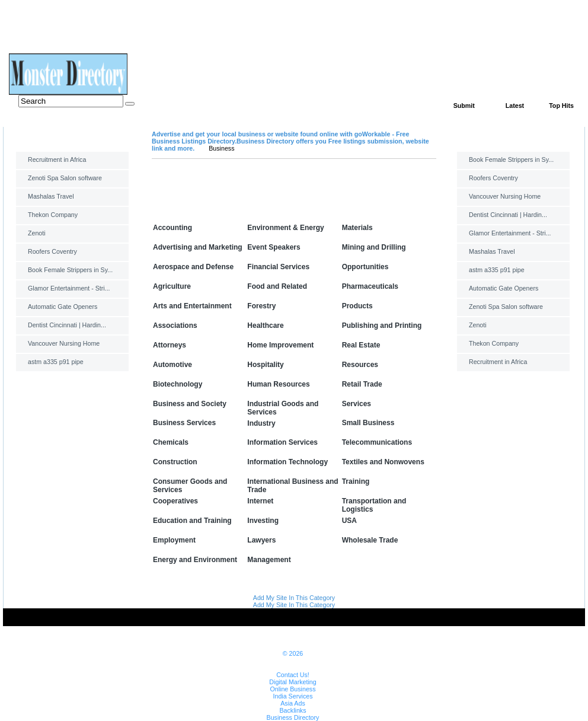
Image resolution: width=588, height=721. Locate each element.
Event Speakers (274, 247)
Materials (357, 228)
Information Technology (287, 462)
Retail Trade (362, 384)
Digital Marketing (293, 682)
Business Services (184, 423)
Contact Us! (293, 675)
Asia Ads (293, 703)
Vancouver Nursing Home (64, 343)
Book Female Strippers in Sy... (70, 270)
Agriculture (172, 286)
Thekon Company (53, 215)
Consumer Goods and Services (190, 486)
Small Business (368, 423)
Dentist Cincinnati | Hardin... (67, 325)
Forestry (261, 306)
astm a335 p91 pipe (56, 362)
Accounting (172, 228)
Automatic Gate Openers (63, 307)
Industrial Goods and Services (283, 408)
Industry (261, 423)
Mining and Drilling (374, 247)
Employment (174, 540)
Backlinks (293, 710)
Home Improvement (280, 345)
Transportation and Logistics (374, 505)
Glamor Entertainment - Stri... (69, 288)
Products (357, 306)
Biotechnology (178, 384)
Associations (175, 326)
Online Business (293, 689)
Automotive (172, 365)
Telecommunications (377, 442)
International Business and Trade (293, 486)
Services (357, 404)
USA (349, 521)
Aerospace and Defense (193, 267)
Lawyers (261, 540)
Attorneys (170, 345)
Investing (263, 521)
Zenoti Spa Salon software (65, 178)
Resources (360, 365)
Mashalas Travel (51, 196)
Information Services (282, 442)
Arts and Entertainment (192, 306)
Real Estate (361, 345)
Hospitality (265, 365)
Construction (175, 462)
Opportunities (365, 267)
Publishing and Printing (382, 326)
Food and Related (277, 286)
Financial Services (278, 267)
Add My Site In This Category (294, 598)
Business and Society (190, 404)
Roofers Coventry (52, 251)
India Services (293, 696)
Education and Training (192, 521)
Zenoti (37, 233)
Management (269, 560)
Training (356, 481)
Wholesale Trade (370, 540)
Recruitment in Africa (57, 159)
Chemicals (171, 442)
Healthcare (265, 326)
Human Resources (278, 384)
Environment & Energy (285, 228)
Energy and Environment (195, 560)
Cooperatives (175, 501)
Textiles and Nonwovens (383, 462)
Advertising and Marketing (198, 247)
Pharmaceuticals (370, 286)
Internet (260, 501)
